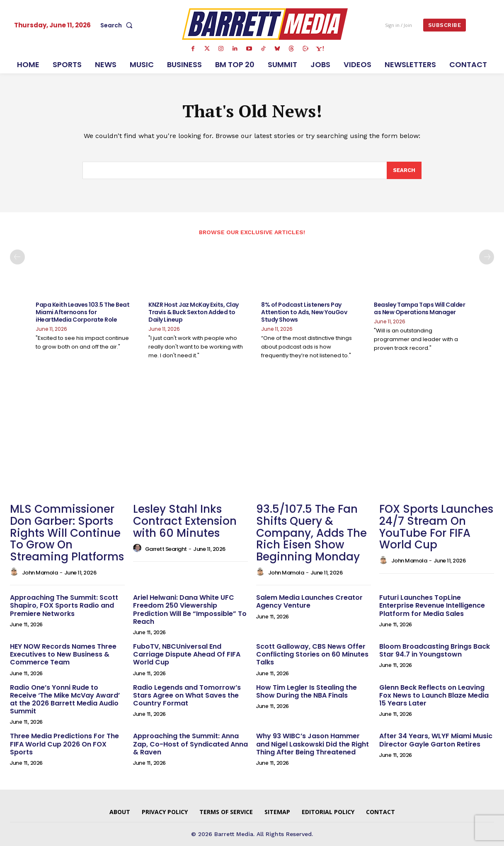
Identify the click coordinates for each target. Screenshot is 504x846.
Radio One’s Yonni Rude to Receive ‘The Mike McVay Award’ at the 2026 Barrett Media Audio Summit (65, 699)
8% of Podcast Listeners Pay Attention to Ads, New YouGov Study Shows (304, 313)
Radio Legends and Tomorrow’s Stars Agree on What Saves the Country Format (187, 695)
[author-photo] (15, 572)
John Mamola (40, 573)
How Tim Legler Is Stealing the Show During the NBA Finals (307, 691)
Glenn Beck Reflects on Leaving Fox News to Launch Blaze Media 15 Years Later (434, 695)
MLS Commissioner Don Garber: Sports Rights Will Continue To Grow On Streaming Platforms (67, 533)
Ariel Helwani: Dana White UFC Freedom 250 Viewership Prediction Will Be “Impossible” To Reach (190, 610)
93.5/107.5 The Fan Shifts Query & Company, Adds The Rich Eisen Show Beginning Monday (311, 533)
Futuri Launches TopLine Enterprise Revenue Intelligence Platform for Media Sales (432, 606)
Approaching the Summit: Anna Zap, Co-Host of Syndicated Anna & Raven (190, 744)
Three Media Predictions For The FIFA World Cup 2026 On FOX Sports (64, 744)
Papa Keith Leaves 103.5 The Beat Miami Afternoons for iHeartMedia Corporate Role (82, 313)
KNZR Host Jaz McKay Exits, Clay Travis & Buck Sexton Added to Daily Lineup (194, 313)
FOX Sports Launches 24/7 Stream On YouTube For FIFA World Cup (436, 527)
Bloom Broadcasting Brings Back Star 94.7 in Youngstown (435, 651)
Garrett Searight (166, 549)
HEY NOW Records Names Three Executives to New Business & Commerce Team (63, 655)
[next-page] (487, 257)
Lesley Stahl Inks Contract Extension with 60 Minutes (185, 521)
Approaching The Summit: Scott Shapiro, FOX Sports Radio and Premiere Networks (64, 606)
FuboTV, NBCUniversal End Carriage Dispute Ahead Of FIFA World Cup (187, 655)
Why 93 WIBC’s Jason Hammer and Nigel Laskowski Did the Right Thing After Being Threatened (313, 744)
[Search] (404, 171)
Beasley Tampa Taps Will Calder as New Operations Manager (419, 309)
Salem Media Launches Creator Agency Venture (309, 602)
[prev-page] (17, 257)
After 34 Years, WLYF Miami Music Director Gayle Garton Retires (436, 740)
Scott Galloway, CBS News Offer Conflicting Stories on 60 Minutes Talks (312, 655)
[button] (118, 25)
